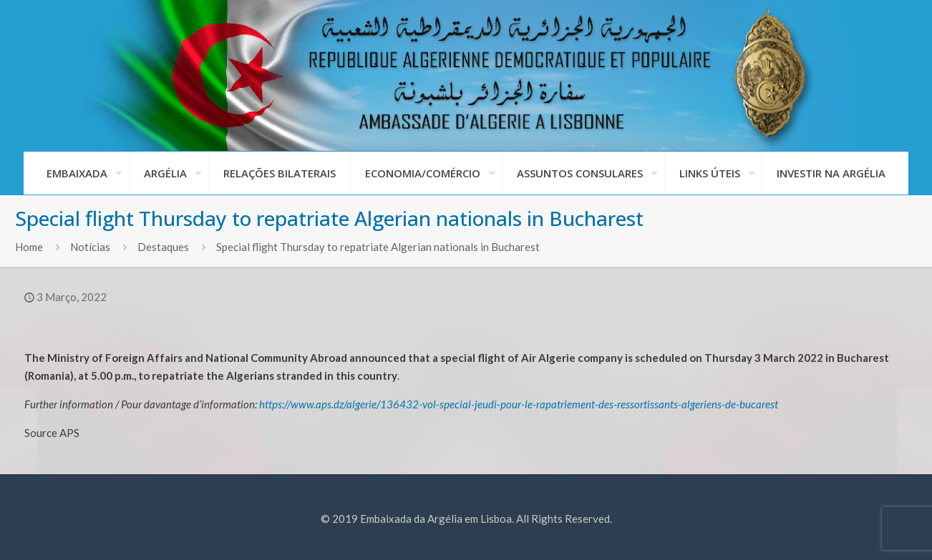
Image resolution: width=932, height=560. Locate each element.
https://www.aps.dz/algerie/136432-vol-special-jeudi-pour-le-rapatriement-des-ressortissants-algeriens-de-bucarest (519, 404)
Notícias (90, 247)
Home (29, 247)
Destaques (163, 247)
